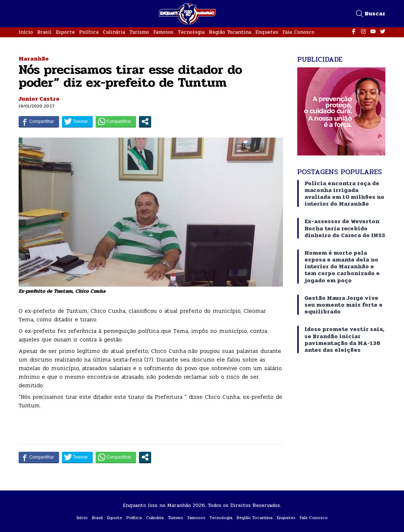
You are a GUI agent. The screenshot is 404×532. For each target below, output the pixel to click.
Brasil (44, 32)
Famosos (163, 32)
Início (26, 32)
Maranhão (34, 59)
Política (89, 32)
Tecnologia (191, 32)
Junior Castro (39, 99)
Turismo (139, 32)
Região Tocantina (230, 32)
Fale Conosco (299, 32)
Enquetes (267, 32)
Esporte (65, 32)
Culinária (114, 32)
